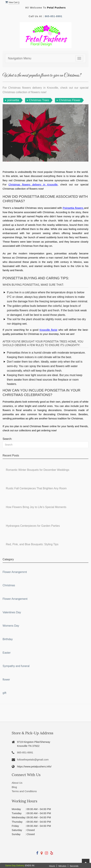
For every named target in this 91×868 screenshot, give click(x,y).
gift (4, 693)
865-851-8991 (54, 16)
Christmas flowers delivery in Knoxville (33, 184)
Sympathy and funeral (16, 666)
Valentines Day (12, 612)
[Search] (45, 445)
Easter (7, 653)
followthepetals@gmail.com (33, 760)
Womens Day (11, 626)
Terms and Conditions (24, 791)
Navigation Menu (20, 58)
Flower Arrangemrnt (15, 572)
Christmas (9, 585)
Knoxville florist (48, 330)
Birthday (8, 639)
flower (6, 680)
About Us (17, 783)
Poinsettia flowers (73, 208)
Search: (7, 439)
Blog (14, 787)
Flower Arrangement (15, 599)
